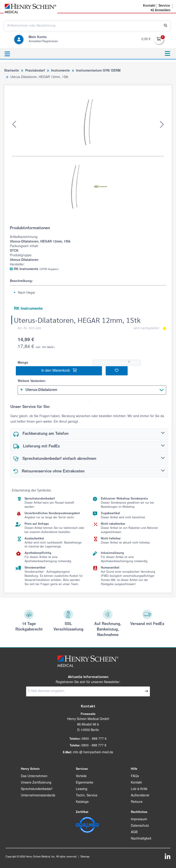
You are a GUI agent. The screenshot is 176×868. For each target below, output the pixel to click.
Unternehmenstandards (38, 796)
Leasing (82, 789)
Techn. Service (87, 796)
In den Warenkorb (59, 371)
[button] (149, 6)
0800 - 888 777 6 (94, 739)
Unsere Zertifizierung (36, 783)
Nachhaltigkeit (141, 839)
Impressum (139, 820)
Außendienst (140, 796)
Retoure (137, 802)
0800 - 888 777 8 (94, 746)
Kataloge (82, 802)
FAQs (135, 776)
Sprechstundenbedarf (37, 789)
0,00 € (146, 39)
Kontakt (136, 783)
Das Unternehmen (34, 776)
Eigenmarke (85, 783)
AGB (134, 832)
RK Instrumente (34, 269)
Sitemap (85, 857)
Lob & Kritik (139, 789)
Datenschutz (140, 826)
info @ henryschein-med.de (93, 753)
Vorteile (81, 776)
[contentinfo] (161, 11)
